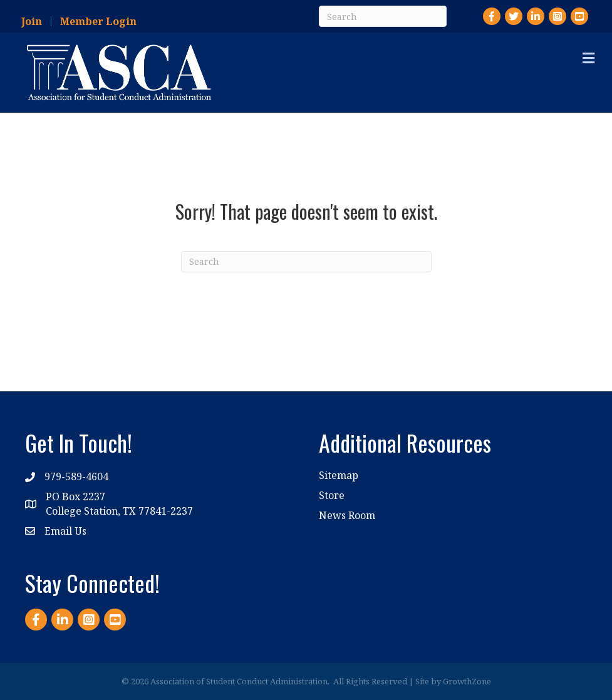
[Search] (383, 16)
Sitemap (339, 475)
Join (32, 21)
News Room (347, 515)
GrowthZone (467, 681)
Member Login (98, 21)
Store (332, 495)
